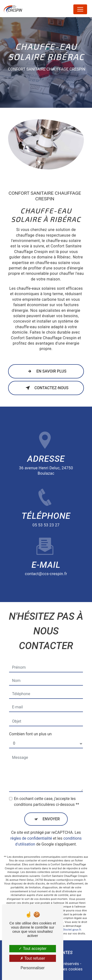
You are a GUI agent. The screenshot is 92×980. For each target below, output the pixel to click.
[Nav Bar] (80, 9)
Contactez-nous (46, 388)
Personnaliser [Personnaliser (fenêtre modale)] (33, 968)
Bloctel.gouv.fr (72, 910)
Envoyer (51, 799)
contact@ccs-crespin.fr (46, 554)
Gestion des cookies (64, 969)
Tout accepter (33, 949)
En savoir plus (46, 371)
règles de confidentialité (31, 818)
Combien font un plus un (30, 714)
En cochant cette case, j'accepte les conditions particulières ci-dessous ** (46, 782)
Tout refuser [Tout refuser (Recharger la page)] (33, 958)
